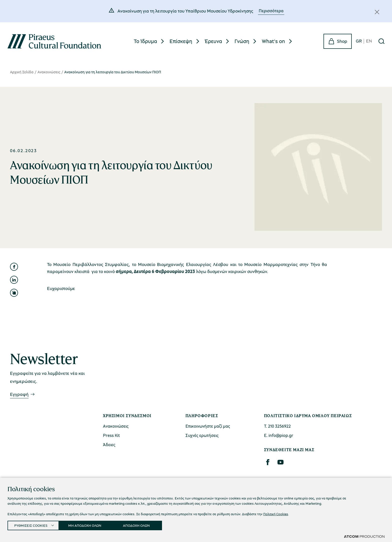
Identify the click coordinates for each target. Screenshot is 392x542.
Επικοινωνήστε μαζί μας (208, 426)
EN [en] (369, 41)
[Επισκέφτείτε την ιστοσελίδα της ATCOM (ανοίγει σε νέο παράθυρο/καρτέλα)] (364, 536)
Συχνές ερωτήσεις (202, 435)
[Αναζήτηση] (381, 41)
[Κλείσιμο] (377, 12)
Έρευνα (213, 41)
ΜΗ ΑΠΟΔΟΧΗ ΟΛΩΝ (89, 524)
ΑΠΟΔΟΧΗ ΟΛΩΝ (143, 524)
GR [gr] (359, 41)
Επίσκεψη (181, 41)
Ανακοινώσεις (49, 72)
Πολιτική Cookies (277, 512)
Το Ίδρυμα (145, 41)
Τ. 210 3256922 (277, 426)
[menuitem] (150, 41)
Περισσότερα (271, 11)
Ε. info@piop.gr (279, 435)
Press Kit (111, 435)
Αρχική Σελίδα (22, 72)
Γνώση (242, 41)
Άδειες (109, 445)
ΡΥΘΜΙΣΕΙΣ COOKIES (32, 524)
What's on (273, 41)
